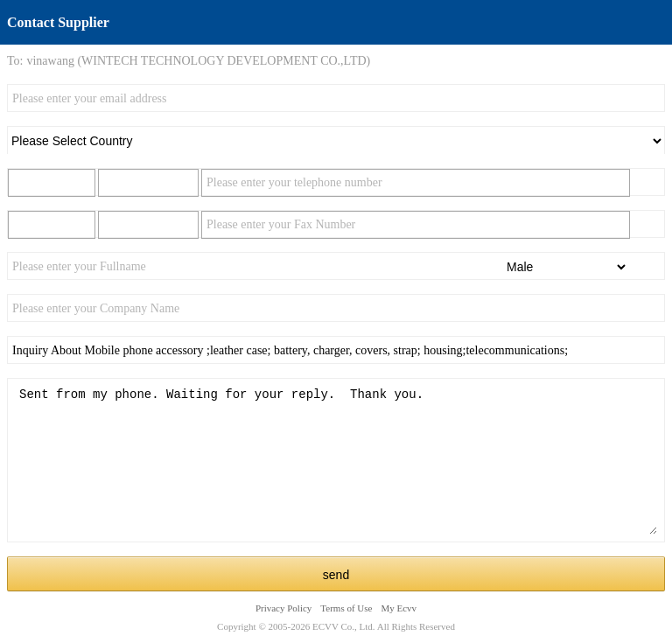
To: (15, 61)
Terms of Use (346, 608)
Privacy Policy (283, 608)
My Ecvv (399, 608)
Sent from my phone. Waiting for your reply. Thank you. (336, 460)
